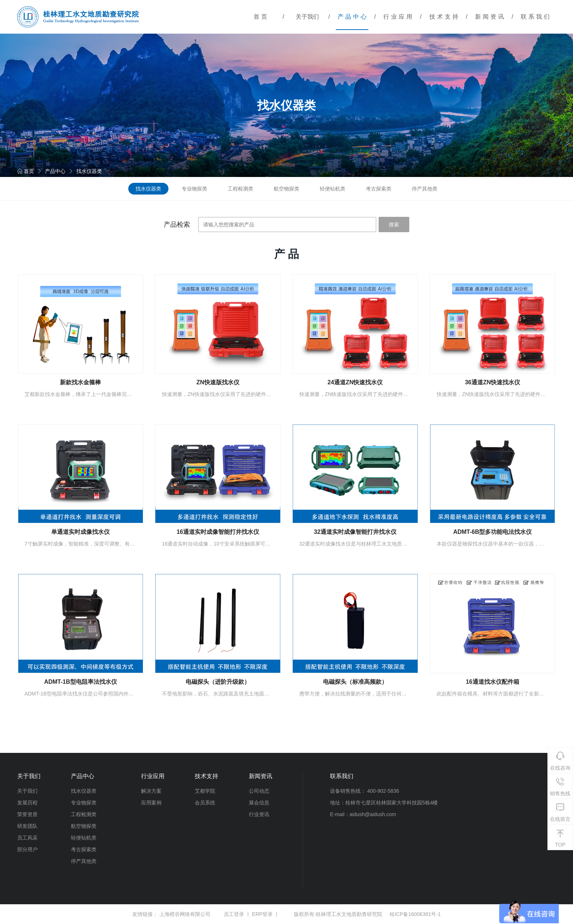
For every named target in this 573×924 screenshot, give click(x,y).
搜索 (394, 225)
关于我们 (307, 17)
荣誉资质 (27, 814)
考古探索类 (379, 189)
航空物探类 (286, 189)
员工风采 (27, 838)
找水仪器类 (89, 171)
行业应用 (399, 17)
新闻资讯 (490, 17)
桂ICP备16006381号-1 (415, 914)
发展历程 (27, 803)
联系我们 (536, 17)
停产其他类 (425, 189)
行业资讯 (259, 814)
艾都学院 (205, 791)
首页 (261, 17)
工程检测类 (240, 189)
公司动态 (259, 791)
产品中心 (353, 17)
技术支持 (445, 17)
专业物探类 (194, 189)
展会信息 (259, 803)
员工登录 (234, 914)
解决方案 (151, 791)
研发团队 (27, 826)
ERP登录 (263, 914)
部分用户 (27, 849)
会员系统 (205, 803)
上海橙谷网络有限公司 (185, 914)
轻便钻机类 (333, 189)
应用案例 (151, 803)
